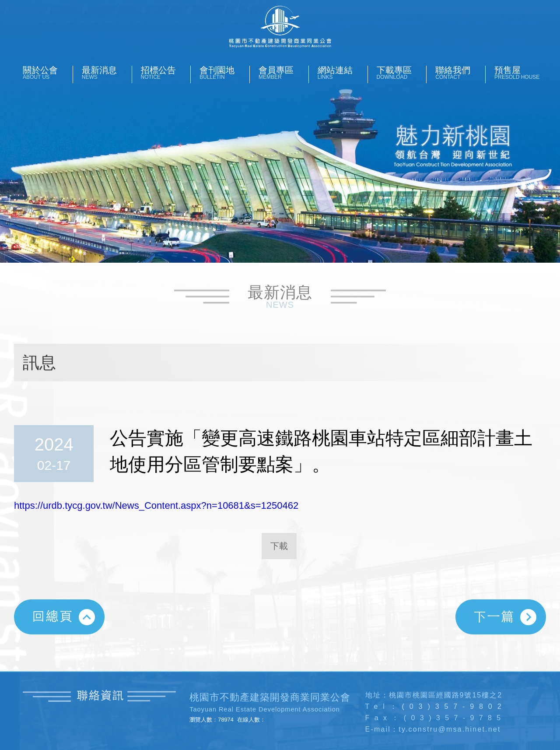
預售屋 (519, 73)
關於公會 (48, 73)
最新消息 (107, 73)
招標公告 (166, 73)
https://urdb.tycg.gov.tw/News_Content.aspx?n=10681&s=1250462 (156, 505)
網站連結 (343, 73)
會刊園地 (224, 73)
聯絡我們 (460, 73)
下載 (279, 546)
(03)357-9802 (454, 706)
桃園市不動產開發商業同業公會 (280, 27)
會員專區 (283, 73)
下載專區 (402, 73)
